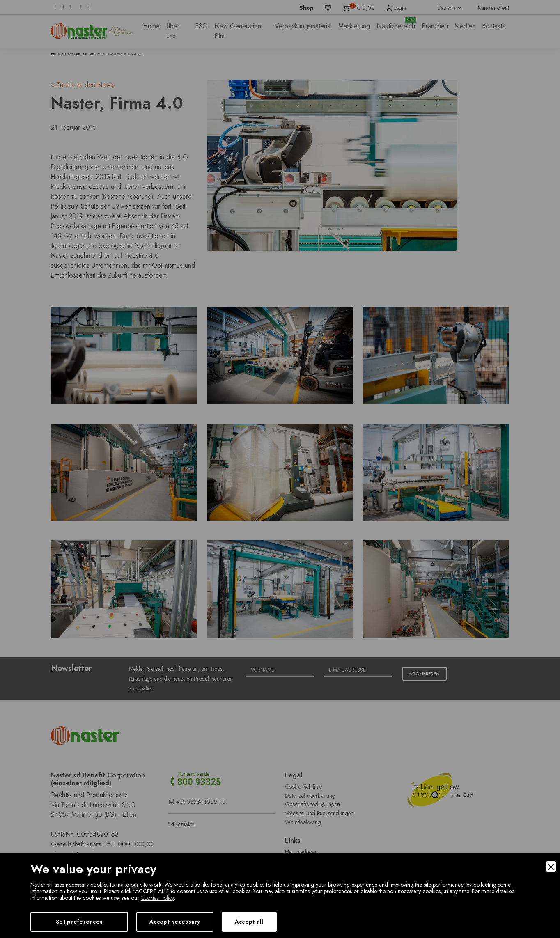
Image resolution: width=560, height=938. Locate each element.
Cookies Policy (157, 898)
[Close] (551, 867)
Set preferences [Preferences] (79, 922)
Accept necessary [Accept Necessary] (175, 922)
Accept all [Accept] (249, 922)
